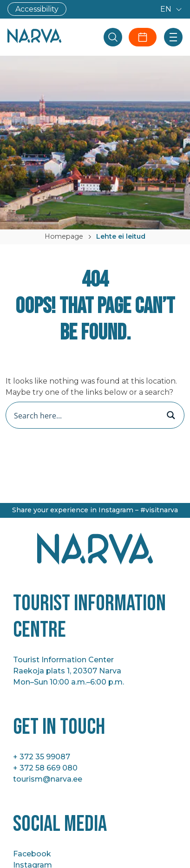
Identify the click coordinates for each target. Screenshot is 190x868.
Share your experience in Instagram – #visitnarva (95, 510)
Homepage (64, 236)
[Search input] (85, 415)
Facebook (32, 854)
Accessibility (37, 9)
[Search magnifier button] (171, 415)
